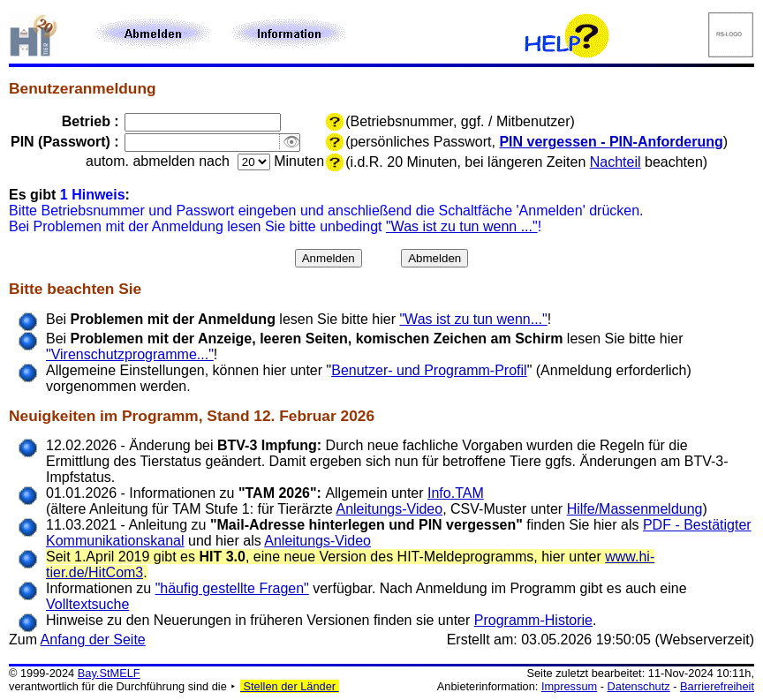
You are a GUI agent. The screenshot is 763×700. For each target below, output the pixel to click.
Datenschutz (639, 686)
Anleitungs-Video (389, 509)
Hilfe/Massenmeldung (635, 509)
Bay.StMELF (109, 673)
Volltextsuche (87, 604)
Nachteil (616, 162)
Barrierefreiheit (717, 686)
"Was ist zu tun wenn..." (473, 319)
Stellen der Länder (290, 686)
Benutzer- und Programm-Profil (429, 370)
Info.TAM (456, 493)
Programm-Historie (533, 620)
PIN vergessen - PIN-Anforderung (611, 142)
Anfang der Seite (93, 640)
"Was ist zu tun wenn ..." (462, 226)
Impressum (569, 686)
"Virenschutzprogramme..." (130, 354)
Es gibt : (69, 195)
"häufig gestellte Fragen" (232, 588)
